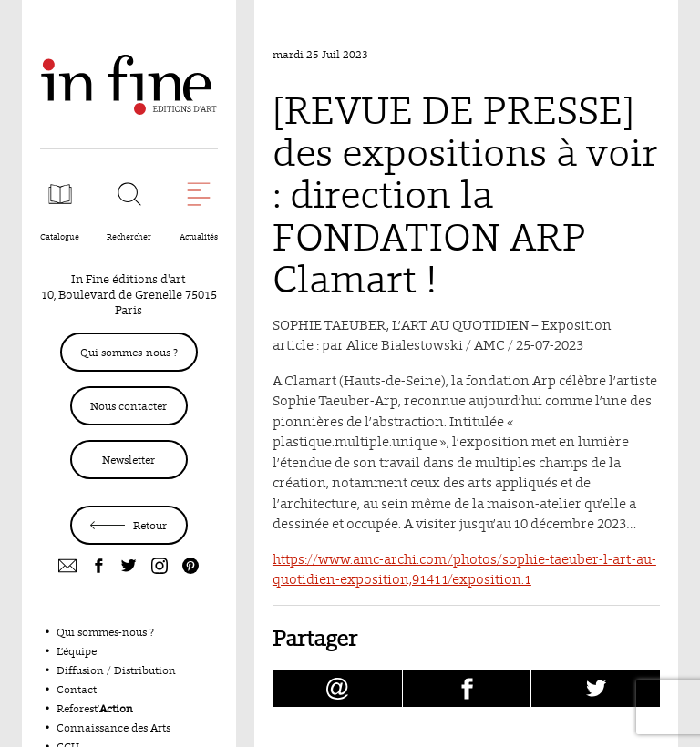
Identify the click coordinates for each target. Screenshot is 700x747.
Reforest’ (95, 708)
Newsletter (129, 460)
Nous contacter (129, 406)
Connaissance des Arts (113, 727)
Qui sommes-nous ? (129, 352)
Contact (77, 689)
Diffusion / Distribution (116, 670)
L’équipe (77, 651)
